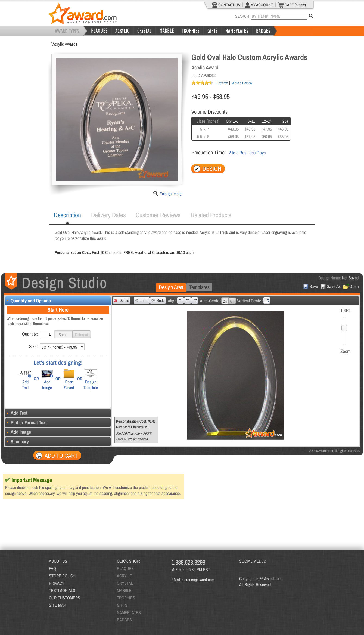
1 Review (221, 83)
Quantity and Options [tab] (28, 301)
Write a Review (242, 83)
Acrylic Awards (65, 44)
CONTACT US (226, 5)
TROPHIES (126, 598)
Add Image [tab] (18, 432)
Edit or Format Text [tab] (26, 422)
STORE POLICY (62, 576)
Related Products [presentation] (211, 215)
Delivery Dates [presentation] (108, 215)
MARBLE (124, 590)
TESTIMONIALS (62, 590)
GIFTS (122, 605)
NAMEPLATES (129, 612)
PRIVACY (57, 583)
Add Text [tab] (16, 413)
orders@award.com (200, 580)
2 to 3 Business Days (247, 153)
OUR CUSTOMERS (65, 598)
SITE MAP (57, 605)
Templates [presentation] (199, 287)
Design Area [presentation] (171, 287)
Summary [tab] (17, 442)
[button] (63, 334)
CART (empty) (292, 5)
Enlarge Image (171, 194)
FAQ (52, 568)
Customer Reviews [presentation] (158, 215)
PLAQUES (125, 568)
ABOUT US (58, 561)
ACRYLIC (125, 576)
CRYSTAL (125, 583)
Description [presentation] (67, 215)
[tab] (67, 215)
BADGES (124, 620)
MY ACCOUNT (259, 5)
